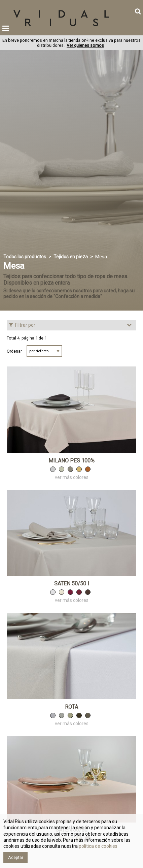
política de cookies (98, 846)
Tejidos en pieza (71, 257)
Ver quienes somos (85, 45)
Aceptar (16, 857)
